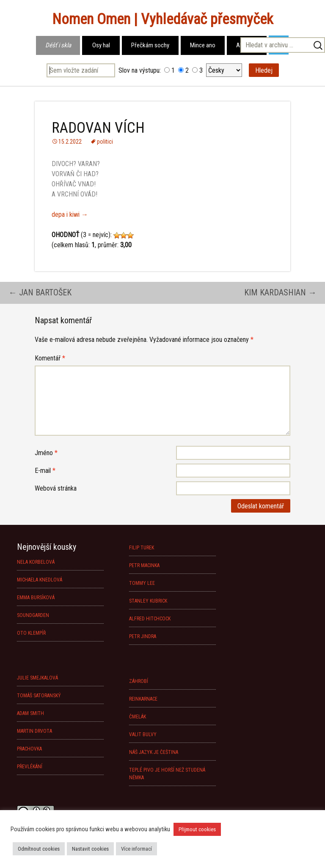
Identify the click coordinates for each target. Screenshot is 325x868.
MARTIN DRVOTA (34, 731)
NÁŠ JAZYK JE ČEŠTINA (154, 752)
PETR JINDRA (143, 636)
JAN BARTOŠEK (40, 292)
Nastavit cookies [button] (90, 849)
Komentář (50, 358)
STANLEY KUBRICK (148, 601)
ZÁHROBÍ (139, 681)
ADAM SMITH (30, 713)
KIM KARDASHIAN (280, 292)
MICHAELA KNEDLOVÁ (40, 580)
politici (105, 142)
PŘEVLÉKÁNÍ (30, 767)
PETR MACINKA (144, 565)
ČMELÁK (138, 717)
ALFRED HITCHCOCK (150, 619)
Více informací (136, 849)
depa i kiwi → (70, 214)
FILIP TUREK (142, 548)
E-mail (45, 471)
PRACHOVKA (29, 749)
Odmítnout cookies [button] (39, 849)
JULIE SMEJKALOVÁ (37, 678)
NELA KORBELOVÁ (36, 562)
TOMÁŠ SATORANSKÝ (39, 696)
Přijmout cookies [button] (197, 829)
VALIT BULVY (143, 734)
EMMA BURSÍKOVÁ (36, 598)
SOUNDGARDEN (33, 615)
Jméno (46, 453)
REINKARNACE (143, 699)
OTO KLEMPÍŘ (31, 633)
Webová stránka (56, 488)
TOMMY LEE (142, 583)
